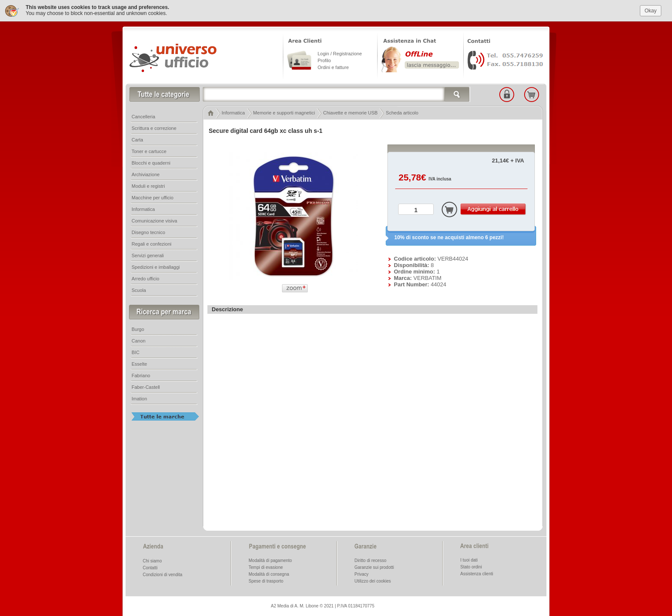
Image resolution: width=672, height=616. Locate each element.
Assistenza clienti (477, 573)
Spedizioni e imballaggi (156, 266)
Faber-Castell (146, 386)
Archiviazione (145, 174)
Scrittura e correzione (154, 127)
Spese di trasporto (266, 580)
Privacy (361, 573)
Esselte (139, 363)
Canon (138, 340)
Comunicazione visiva (154, 220)
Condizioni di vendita (162, 574)
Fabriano (141, 375)
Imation (139, 398)
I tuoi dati (469, 559)
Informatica (233, 112)
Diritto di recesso (370, 560)
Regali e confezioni (151, 243)
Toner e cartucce (149, 150)
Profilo (324, 60)
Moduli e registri (148, 185)
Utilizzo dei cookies (373, 580)
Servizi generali (148, 255)
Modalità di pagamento (270, 560)
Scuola (139, 289)
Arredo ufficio (145, 278)
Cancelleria (143, 116)
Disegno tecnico (148, 231)
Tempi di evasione (266, 566)
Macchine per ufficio (153, 197)
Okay (651, 9)
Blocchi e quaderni (151, 162)
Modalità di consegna (269, 573)
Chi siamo (152, 560)
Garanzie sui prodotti (374, 566)
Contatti (150, 567)
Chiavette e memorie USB (350, 112)
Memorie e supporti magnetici (284, 112)
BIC (135, 352)
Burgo (138, 328)
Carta (137, 139)
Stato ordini (471, 566)
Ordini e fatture (333, 66)
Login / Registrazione (340, 53)
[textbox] (336, 93)
